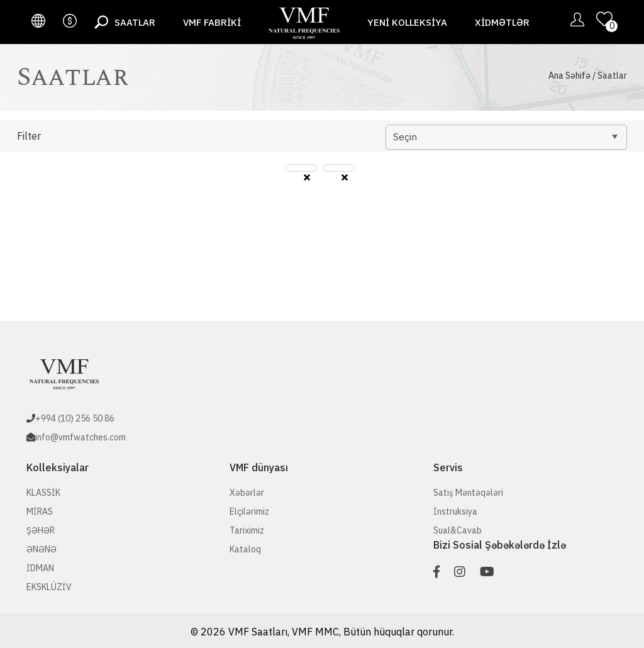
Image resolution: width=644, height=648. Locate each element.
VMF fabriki (212, 22)
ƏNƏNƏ (42, 549)
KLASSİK (43, 493)
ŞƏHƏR (41, 530)
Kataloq (245, 549)
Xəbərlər (247, 493)
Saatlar (135, 22)
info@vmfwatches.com (80, 437)
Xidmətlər (502, 22)
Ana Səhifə (569, 75)
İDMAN (40, 568)
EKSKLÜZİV (49, 587)
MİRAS (40, 511)
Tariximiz (247, 530)
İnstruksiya (455, 511)
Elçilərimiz (249, 511)
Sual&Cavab (458, 530)
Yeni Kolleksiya (407, 22)
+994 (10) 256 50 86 (75, 418)
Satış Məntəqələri (468, 493)
